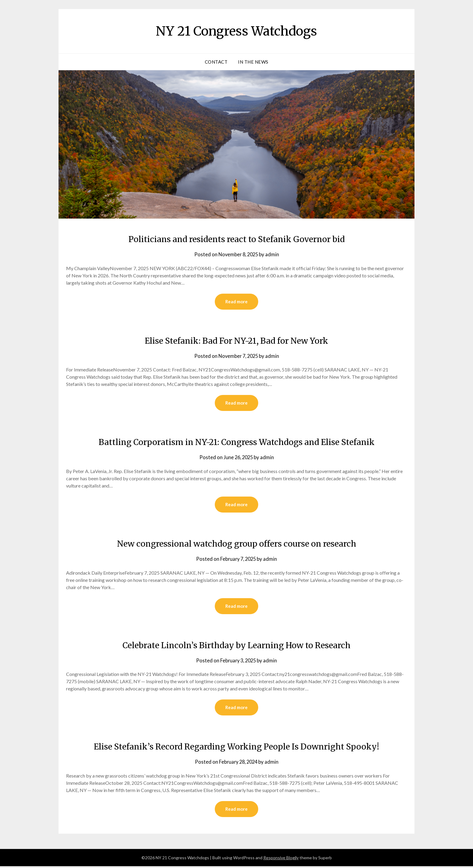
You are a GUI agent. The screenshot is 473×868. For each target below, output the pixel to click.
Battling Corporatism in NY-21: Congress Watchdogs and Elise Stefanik (237, 442)
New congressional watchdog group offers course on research (237, 544)
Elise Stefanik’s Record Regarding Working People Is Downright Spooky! (237, 748)
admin (273, 254)
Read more (237, 302)
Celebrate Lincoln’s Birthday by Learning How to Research (237, 646)
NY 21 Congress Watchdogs (237, 30)
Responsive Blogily (281, 859)
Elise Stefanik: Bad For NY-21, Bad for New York (237, 341)
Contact (216, 62)
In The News (253, 62)
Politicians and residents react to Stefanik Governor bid (237, 239)
